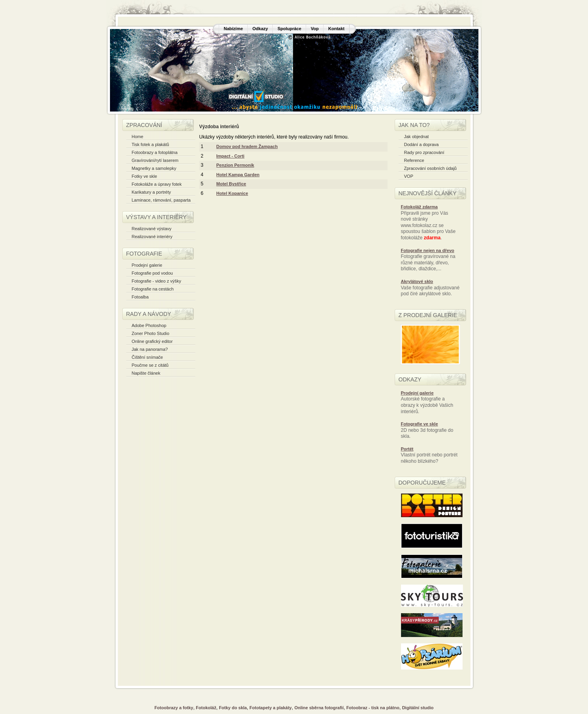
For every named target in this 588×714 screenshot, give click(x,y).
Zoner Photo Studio (151, 333)
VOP (409, 176)
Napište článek (146, 373)
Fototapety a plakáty (270, 708)
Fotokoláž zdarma (419, 207)
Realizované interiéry (152, 237)
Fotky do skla (233, 708)
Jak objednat (416, 137)
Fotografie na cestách (153, 289)
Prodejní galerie (147, 265)
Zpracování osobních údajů (431, 168)
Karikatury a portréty (151, 192)
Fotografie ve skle (420, 424)
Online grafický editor (152, 341)
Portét (407, 449)
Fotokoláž (206, 708)
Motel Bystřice (231, 184)
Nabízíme (233, 29)
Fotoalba (140, 297)
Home (138, 137)
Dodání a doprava (421, 144)
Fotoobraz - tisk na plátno (373, 708)
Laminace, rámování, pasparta (161, 200)
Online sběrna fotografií (319, 708)
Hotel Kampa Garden (238, 175)
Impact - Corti (230, 156)
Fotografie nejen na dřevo (428, 250)
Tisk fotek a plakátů (150, 144)
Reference (414, 160)
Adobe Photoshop (149, 325)
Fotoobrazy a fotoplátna (155, 152)
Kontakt (336, 29)
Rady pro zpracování (424, 152)
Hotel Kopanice (232, 193)
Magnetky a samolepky (154, 168)
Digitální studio (418, 708)
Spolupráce (289, 29)
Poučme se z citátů (150, 365)
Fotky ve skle (145, 176)
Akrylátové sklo (417, 281)
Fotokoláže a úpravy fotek (157, 184)
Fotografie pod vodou (152, 273)
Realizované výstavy (152, 229)
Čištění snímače (147, 357)
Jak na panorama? (150, 349)
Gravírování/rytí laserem (155, 160)
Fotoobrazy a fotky (174, 708)
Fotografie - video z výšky (157, 281)
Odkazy (260, 29)
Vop (315, 29)
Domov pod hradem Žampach (247, 146)
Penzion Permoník (235, 165)
